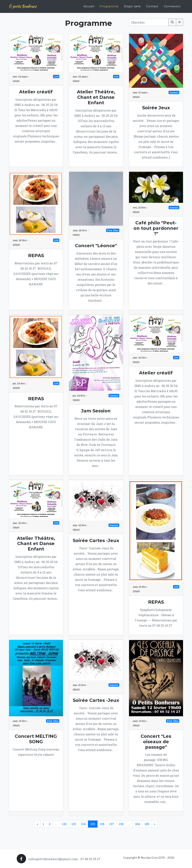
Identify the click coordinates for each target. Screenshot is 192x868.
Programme (109, 5)
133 (74, 824)
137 (112, 824)
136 (102, 824)
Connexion (172, 5)
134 (83, 824)
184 (137, 824)
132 (64, 824)
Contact (152, 5)
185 (147, 824)
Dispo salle (132, 5)
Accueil (89, 5)
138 (121, 824)
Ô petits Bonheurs (23, 5)
